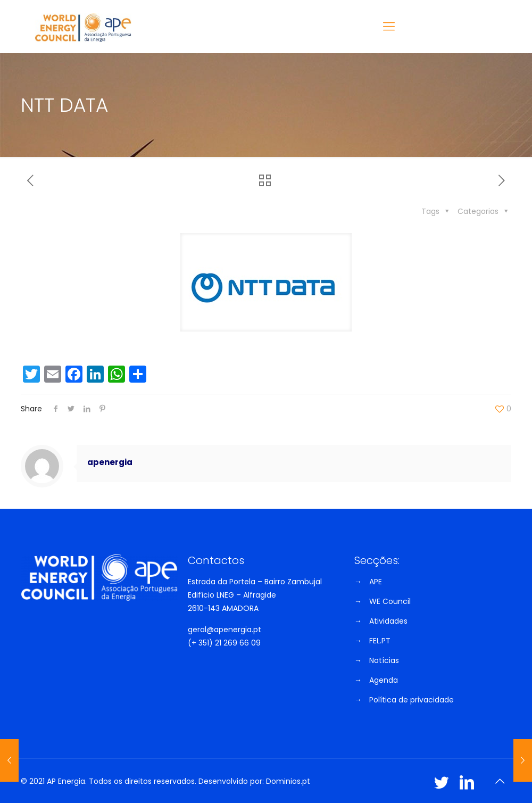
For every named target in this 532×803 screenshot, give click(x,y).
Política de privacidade (412, 700)
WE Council (390, 601)
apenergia (110, 462)
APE (376, 582)
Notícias (384, 660)
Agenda (384, 680)
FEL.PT (380, 641)
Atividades (388, 621)
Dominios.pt (288, 781)
